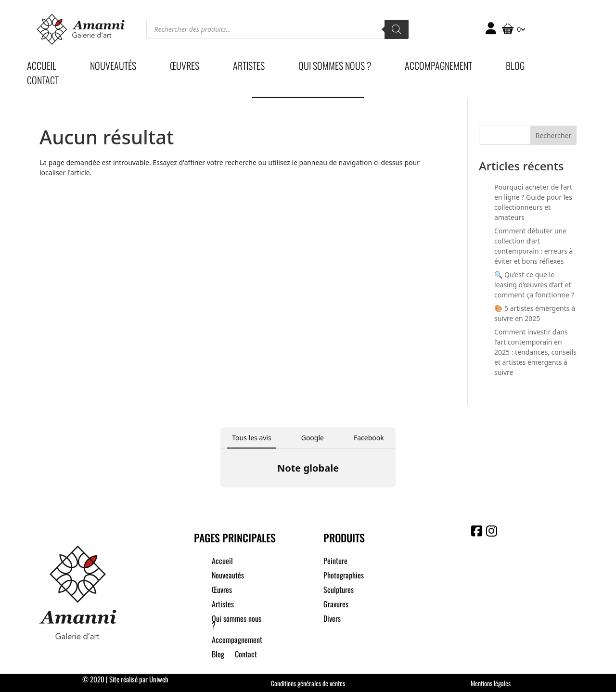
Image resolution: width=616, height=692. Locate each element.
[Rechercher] (397, 29)
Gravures (336, 605)
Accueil (42, 67)
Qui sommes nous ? (335, 67)
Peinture (335, 562)
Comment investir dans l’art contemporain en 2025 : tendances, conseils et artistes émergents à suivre (535, 352)
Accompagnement (438, 67)
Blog (515, 67)
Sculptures (339, 591)
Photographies (344, 576)
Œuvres (185, 67)
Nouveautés (113, 67)
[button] (220, 497)
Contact (43, 82)
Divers (332, 620)
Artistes (249, 67)
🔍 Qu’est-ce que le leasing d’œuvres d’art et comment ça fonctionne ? (534, 285)
